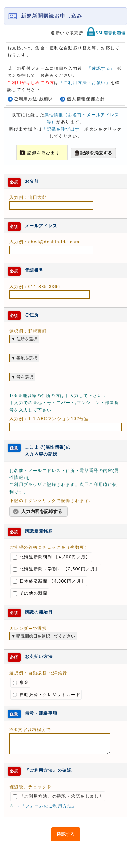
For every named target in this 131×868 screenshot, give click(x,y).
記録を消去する (96, 153)
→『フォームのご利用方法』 (46, 806)
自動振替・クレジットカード (46, 695)
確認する (66, 834)
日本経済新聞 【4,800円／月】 (49, 581)
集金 (21, 682)
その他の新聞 (30, 593)
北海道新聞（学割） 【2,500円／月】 (56, 569)
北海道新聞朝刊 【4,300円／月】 (52, 557)
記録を (34, 153)
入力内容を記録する (42, 511)
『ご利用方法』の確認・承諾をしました (58, 796)
